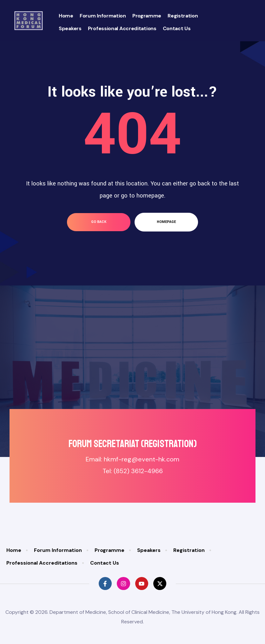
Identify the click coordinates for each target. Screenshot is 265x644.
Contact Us (177, 28)
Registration (183, 16)
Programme (147, 16)
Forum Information (103, 16)
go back (99, 222)
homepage (166, 222)
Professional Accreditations (122, 28)
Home (66, 16)
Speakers (70, 28)
